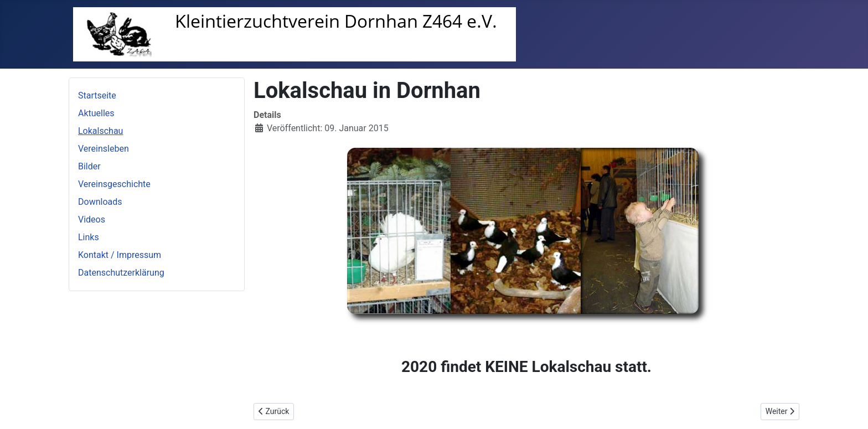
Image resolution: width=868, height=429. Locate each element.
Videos (92, 219)
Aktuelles (96, 113)
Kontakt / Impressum (120, 255)
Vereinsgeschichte (114, 184)
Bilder (89, 166)
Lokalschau (100, 131)
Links (89, 237)
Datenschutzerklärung (121, 273)
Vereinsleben (104, 149)
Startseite (97, 95)
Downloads (100, 202)
